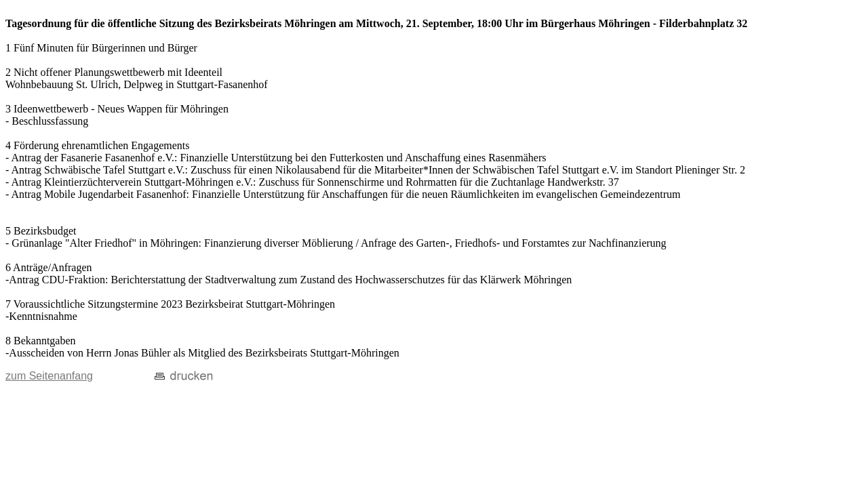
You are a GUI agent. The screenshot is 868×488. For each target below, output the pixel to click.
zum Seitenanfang (49, 376)
